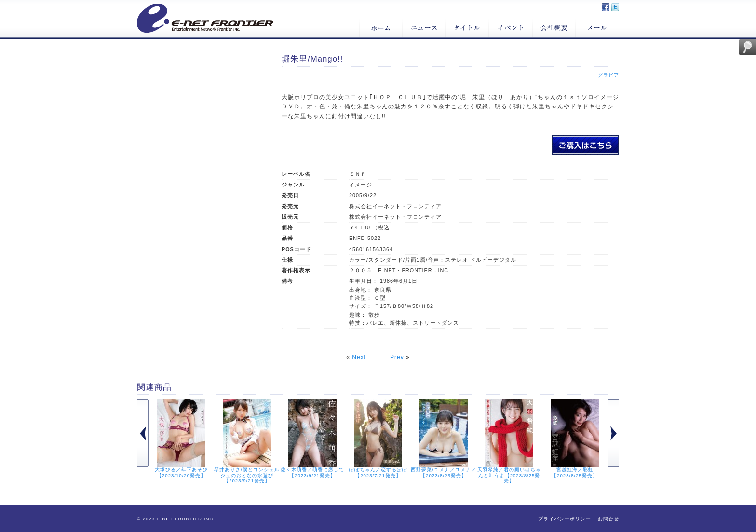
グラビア (608, 75)
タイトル (467, 28)
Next (359, 357)
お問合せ (608, 519)
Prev (397, 357)
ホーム (380, 28)
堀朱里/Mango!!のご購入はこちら (585, 145)
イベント (511, 28)
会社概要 (554, 28)
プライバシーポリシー (565, 519)
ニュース (424, 28)
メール (597, 28)
